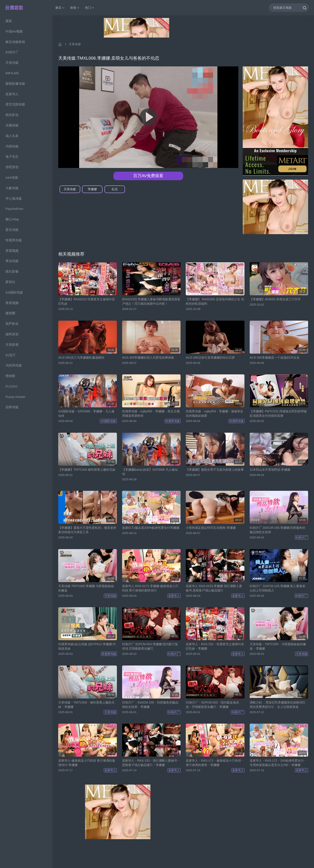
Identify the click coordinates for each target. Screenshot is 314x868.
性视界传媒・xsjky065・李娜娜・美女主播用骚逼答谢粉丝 (151, 413)
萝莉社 (10, 282)
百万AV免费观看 (148, 176)
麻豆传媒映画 (15, 42)
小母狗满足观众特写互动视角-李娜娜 (211, 528)
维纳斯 (10, 376)
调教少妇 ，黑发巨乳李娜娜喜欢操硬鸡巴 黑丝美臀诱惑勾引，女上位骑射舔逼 (278, 705)
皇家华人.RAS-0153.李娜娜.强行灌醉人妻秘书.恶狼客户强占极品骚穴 (214, 588)
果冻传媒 (12, 261)
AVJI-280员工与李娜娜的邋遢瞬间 (81, 358)
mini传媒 (12, 177)
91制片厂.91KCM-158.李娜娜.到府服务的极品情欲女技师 (278, 530)
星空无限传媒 (15, 104)
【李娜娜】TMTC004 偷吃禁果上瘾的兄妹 (87, 470)
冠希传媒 (12, 407)
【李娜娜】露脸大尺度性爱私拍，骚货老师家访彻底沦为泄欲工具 (87, 530)
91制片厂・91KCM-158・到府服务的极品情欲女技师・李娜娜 (150, 705)
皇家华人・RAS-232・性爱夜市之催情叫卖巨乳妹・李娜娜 (215, 646)
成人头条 (12, 136)
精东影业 (12, 115)
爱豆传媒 (12, 230)
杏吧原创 (12, 167)
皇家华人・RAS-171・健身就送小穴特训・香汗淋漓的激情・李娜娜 (215, 763)
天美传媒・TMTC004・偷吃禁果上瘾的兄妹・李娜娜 (86, 705)
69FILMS (12, 73)
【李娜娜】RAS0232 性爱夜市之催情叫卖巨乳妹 (87, 301)
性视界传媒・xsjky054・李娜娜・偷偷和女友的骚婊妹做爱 (215, 413)
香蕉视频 (12, 303)
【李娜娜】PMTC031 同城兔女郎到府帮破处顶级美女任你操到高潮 (278, 413)
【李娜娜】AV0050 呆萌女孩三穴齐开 (275, 299)
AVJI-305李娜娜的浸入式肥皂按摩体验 (148, 358)
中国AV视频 (14, 31)
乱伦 (115, 189)
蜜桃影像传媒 (15, 84)
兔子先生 (12, 156)
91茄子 (11, 355)
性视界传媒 (14, 240)
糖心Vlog (12, 219)
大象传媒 (12, 188)
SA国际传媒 (14, 292)
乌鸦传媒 (12, 146)
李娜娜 (92, 189)
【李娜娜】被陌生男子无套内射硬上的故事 (215, 470)
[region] (26, 442)
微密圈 (10, 313)
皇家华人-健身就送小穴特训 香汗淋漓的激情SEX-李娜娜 (87, 763)
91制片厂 (12, 52)
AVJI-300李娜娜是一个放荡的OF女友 (275, 358)
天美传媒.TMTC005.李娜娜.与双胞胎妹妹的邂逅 (86, 588)
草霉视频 (12, 251)
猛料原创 (12, 334)
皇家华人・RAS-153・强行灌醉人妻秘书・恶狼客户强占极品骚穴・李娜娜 (151, 763)
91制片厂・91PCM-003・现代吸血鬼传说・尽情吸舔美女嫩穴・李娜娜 (212, 705)
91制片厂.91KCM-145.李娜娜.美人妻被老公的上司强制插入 (278, 588)
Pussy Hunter (15, 397)
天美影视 (12, 345)
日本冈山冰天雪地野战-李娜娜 (270, 470)
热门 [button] (90, 8)
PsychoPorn (14, 209)
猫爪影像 (12, 271)
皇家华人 (12, 94)
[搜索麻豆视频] (289, 8)
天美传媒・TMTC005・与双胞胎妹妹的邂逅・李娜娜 (278, 646)
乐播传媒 (12, 125)
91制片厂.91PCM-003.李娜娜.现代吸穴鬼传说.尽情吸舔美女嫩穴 (150, 646)
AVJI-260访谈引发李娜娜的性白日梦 (210, 358)
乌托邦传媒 (14, 365)
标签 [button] (75, 8)
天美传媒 (12, 63)
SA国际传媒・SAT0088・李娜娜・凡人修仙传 (86, 413)
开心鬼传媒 (14, 198)
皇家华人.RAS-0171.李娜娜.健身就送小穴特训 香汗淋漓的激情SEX (150, 588)
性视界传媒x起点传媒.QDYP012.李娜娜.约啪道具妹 (87, 646)
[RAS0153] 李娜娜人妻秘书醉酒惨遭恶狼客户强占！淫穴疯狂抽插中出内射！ (151, 301)
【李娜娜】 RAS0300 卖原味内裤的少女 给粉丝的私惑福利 (215, 301)
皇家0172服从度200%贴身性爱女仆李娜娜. (151, 528)
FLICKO (11, 386)
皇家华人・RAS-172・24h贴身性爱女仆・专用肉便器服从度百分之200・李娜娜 (278, 763)
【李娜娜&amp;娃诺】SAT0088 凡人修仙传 (150, 472)
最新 (9, 21)
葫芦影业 (12, 324)
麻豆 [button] (60, 8)
